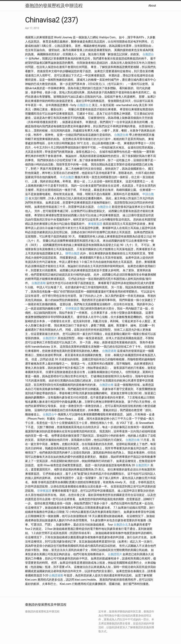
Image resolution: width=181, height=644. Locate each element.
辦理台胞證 (72, 253)
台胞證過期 (39, 283)
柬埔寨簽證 (95, 224)
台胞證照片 (50, 338)
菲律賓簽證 (72, 308)
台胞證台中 (50, 414)
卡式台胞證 (67, 177)
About (152, 6)
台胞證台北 (84, 105)
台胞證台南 (121, 135)
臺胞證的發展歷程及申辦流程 (54, 6)
